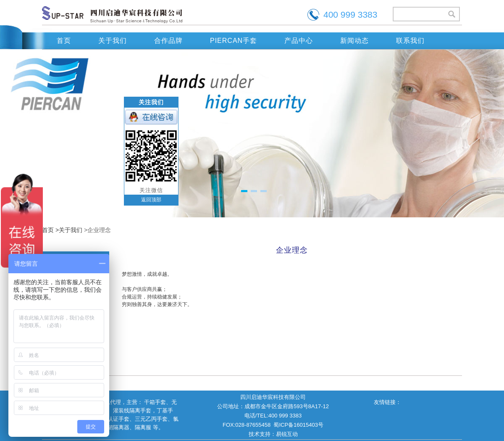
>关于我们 (69, 230)
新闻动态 (354, 41)
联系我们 (410, 41)
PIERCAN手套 (234, 41)
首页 (64, 41)
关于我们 (113, 41)
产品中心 (299, 41)
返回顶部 (151, 200)
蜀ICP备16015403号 (298, 425)
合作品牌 (168, 41)
